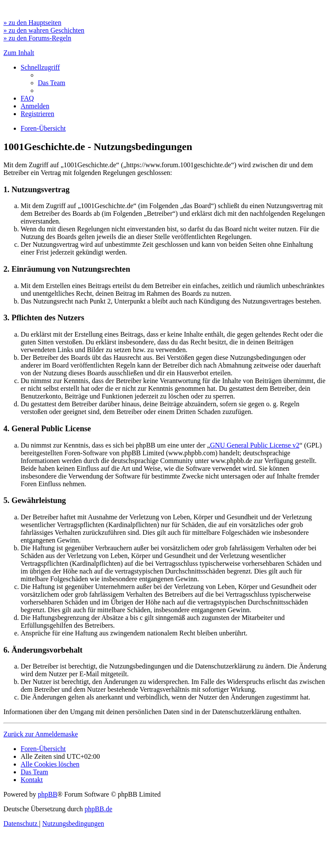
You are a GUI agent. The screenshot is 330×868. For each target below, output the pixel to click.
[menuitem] (52, 83)
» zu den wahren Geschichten (44, 30)
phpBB (47, 794)
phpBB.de (98, 809)
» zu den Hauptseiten (32, 23)
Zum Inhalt (19, 53)
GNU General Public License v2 (255, 445)
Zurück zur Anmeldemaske (41, 734)
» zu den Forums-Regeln (37, 38)
